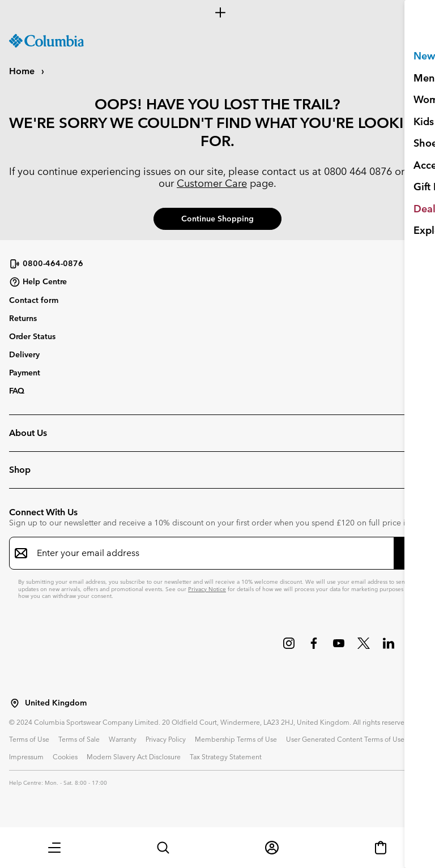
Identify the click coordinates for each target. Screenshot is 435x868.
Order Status (32, 336)
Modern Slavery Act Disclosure (134, 756)
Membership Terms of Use (236, 739)
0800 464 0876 (358, 171)
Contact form (34, 300)
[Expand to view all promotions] (217, 12)
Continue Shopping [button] (217, 219)
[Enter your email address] (211, 553)
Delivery (24, 354)
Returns (23, 318)
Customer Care (212, 183)
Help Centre (38, 282)
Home (23, 71)
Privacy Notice (207, 589)
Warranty (123, 739)
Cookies (65, 756)
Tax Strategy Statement (226, 756)
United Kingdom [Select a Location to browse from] (56, 703)
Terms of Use (29, 739)
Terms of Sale (79, 739)
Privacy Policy (166, 739)
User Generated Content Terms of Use (345, 739)
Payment (25, 373)
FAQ (17, 391)
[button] (54, 848)
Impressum (26, 756)
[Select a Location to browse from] (15, 703)
